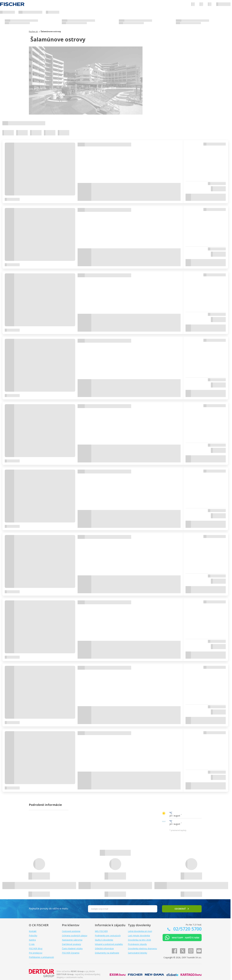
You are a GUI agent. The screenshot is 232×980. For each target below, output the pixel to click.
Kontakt (33, 931)
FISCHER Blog (36, 948)
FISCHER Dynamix (71, 953)
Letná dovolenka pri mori (140, 931)
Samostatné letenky (138, 953)
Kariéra (32, 940)
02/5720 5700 (187, 929)
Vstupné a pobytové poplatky (109, 944)
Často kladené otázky (72, 948)
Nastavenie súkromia (72, 940)
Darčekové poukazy (71, 944)
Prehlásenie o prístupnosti (41, 957)
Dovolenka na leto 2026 (139, 940)
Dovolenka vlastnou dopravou (142, 948)
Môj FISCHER (101, 931)
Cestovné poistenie (71, 931)
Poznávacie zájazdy (137, 944)
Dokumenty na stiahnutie (107, 953)
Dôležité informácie (104, 948)
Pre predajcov (36, 953)
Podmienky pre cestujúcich (108, 936)
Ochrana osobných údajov (75, 936)
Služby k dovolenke (104, 940)
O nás (32, 944)
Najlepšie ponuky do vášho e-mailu (48, 908)
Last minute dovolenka (139, 936)
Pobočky (33, 936)
